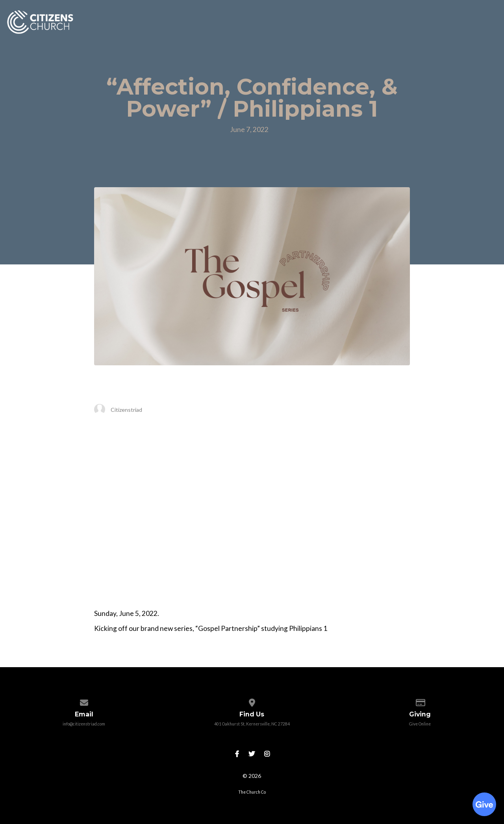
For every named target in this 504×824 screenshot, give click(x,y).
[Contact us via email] (84, 701)
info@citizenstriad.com (84, 724)
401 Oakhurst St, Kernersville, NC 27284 (252, 724)
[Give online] (420, 701)
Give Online (420, 724)
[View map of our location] (252, 701)
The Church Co (252, 792)
